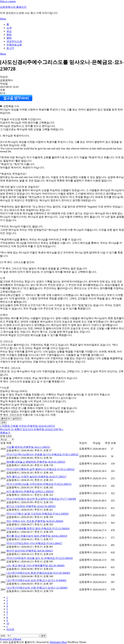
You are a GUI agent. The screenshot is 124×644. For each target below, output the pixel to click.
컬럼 (9, 35)
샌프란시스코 (14, 41)
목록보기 (5, 433)
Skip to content (8, 1)
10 (8, 623)
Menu (3, 19)
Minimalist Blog (58, 642)
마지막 (10, 629)
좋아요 (5, 419)
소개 (9, 28)
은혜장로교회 (14, 45)
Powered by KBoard (11, 639)
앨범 (9, 38)
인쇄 (3, 422)
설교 (9, 31)
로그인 (10, 48)
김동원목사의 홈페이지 (13, 7)
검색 (43, 636)
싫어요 (17, 419)
